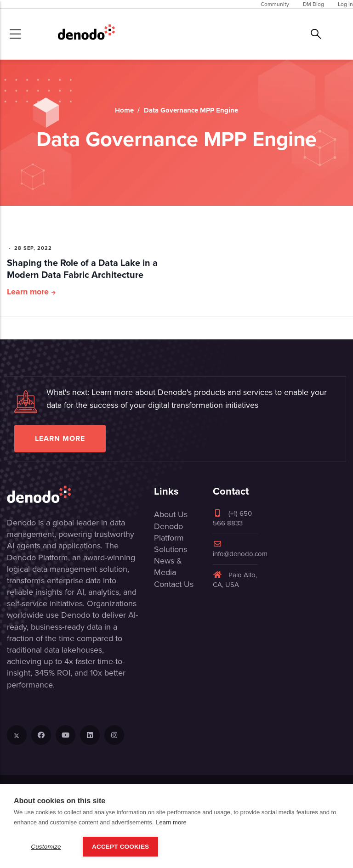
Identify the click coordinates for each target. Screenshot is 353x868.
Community (275, 4)
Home (124, 110)
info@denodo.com (240, 550)
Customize (46, 847)
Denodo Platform (169, 532)
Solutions (171, 549)
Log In (345, 4)
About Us (171, 514)
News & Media (168, 566)
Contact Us (174, 584)
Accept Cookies (120, 847)
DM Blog (313, 4)
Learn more (28, 292)
